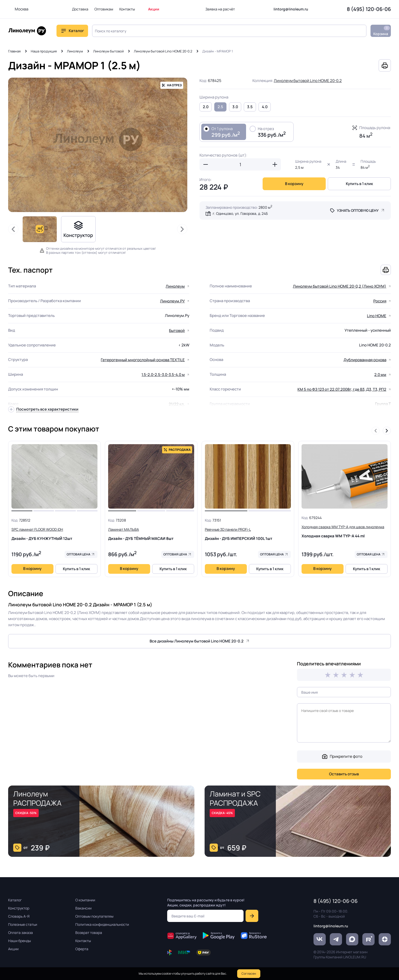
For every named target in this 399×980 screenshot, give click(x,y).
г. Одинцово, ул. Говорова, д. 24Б (240, 213)
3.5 (250, 107)
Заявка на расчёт (220, 9)
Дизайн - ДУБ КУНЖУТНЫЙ (54, 534)
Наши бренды (19, 941)
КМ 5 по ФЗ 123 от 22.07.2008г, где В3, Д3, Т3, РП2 (342, 389)
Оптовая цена (79, 554)
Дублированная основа (365, 360)
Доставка (80, 9)
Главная (14, 51)
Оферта (82, 949)
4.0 (265, 107)
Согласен (249, 974)
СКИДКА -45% (222, 813)
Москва (22, 9)
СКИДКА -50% (26, 813)
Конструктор (19, 908)
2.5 (220, 107)
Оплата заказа (20, 933)
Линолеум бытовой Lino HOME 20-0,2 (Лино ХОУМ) (340, 286)
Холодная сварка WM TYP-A (345, 531)
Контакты (127, 9)
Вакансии (83, 908)
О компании (85, 900)
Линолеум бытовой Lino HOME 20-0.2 (163, 51)
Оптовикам (104, 9)
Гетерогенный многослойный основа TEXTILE (143, 360)
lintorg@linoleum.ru (291, 9)
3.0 (235, 107)
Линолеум (75, 51)
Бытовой (177, 331)
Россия (380, 301)
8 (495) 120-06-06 (369, 9)
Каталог (76, 31)
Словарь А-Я (19, 916)
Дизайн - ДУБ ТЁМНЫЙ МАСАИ (151, 534)
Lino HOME (377, 316)
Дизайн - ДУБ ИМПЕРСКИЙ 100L (248, 534)
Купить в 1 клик (359, 184)
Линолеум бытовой (108, 51)
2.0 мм (380, 375)
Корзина (382, 31)
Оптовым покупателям (94, 916)
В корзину (294, 184)
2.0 (206, 107)
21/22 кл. (177, 404)
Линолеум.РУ (172, 301)
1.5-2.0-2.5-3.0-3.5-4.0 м (163, 375)
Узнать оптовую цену (358, 210)
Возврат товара (89, 933)
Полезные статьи (23, 924)
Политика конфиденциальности (102, 924)
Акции (154, 9)
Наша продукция (44, 51)
